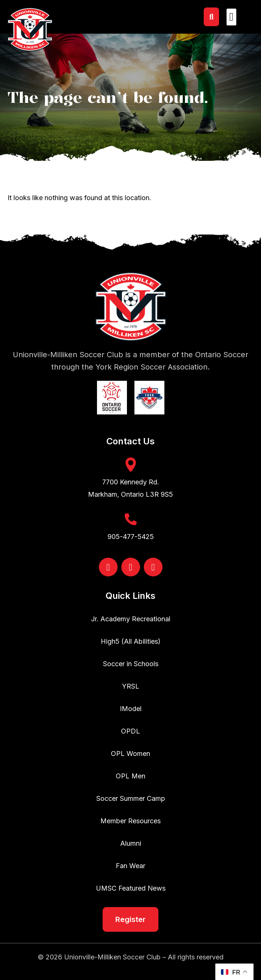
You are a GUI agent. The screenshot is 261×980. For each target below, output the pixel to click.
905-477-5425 (131, 537)
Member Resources (130, 821)
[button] (231, 17)
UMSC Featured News (131, 888)
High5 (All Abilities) (131, 641)
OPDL (130, 731)
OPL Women (130, 754)
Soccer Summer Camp (131, 798)
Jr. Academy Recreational (131, 619)
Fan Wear (130, 866)
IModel (131, 709)
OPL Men (130, 776)
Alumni (131, 843)
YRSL (131, 686)
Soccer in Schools (131, 664)
